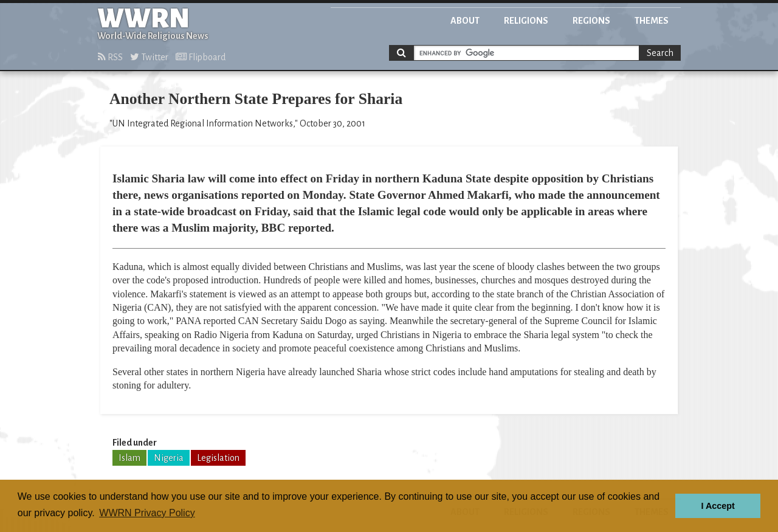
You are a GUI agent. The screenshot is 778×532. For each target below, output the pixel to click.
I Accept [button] (718, 506)
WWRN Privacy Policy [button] (147, 513)
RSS (110, 57)
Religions (526, 21)
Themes (652, 21)
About (465, 21)
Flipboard (201, 57)
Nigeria (169, 458)
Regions (591, 21)
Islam (129, 458)
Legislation (218, 458)
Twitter (149, 57)
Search (660, 53)
